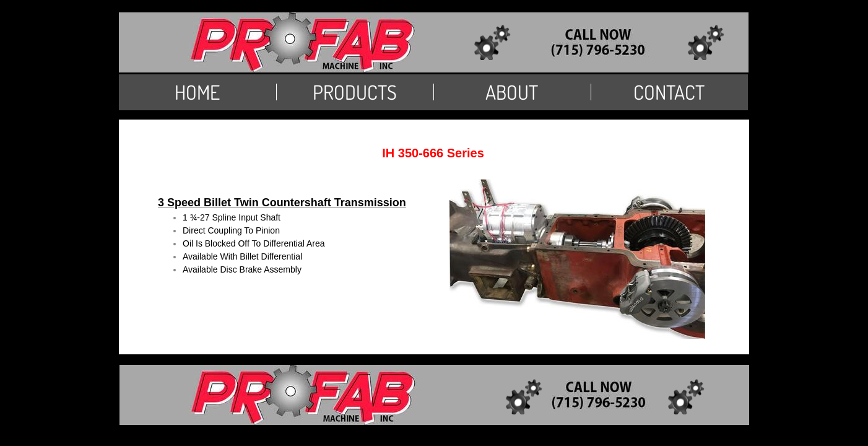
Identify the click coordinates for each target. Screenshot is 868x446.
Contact (669, 92)
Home (197, 92)
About (512, 92)
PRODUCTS (355, 92)
